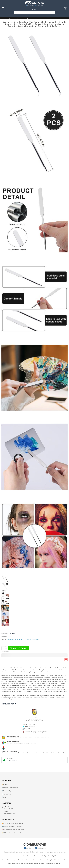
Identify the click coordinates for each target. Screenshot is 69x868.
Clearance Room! (9, 704)
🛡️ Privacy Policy (6, 791)
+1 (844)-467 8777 (12, 761)
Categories (9, 18)
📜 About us (5, 784)
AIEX (9, 637)
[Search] (35, 13)
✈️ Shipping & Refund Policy (10, 788)
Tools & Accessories (34, 18)
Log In (34, 9)
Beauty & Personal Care (20, 18)
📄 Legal (4, 797)
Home (3, 18)
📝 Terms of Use (6, 794)
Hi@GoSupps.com (9, 813)
